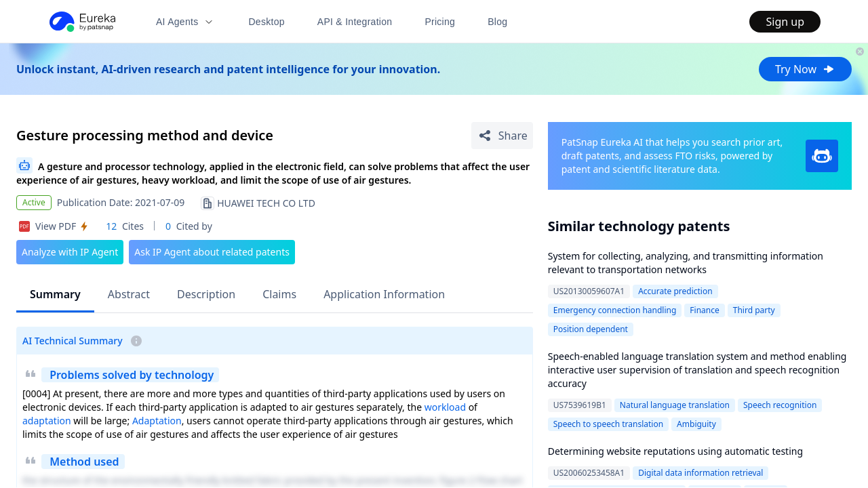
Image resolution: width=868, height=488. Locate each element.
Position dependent (591, 329)
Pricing (440, 22)
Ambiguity (696, 424)
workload (445, 407)
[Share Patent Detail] (502, 136)
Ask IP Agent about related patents (212, 252)
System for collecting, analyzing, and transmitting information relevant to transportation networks (686, 263)
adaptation (47, 421)
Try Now (805, 69)
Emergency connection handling (615, 310)
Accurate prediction (675, 291)
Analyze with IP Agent (70, 252)
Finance (704, 310)
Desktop (266, 22)
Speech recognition (780, 405)
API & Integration (355, 22)
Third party (754, 310)
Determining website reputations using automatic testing (675, 451)
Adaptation (157, 421)
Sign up (785, 22)
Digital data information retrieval (701, 473)
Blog (497, 22)
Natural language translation (675, 405)
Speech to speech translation (608, 424)
